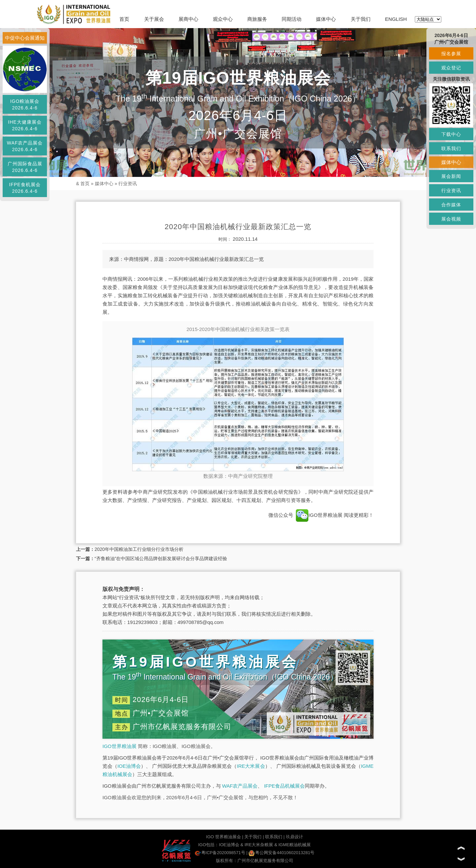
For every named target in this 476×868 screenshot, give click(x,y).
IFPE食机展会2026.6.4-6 (25, 188)
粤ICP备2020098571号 (220, 853)
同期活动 (292, 19)
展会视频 (451, 219)
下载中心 (451, 134)
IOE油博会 (129, 766)
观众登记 (451, 68)
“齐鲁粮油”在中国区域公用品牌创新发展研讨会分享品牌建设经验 (161, 558)
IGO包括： (208, 845)
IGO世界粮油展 (319, 515)
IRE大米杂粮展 (259, 845)
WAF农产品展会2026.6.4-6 (25, 146)
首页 (124, 19)
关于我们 (361, 19)
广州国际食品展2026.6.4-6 (25, 167)
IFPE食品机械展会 (284, 786)
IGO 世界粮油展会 (223, 837)
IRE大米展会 (251, 766)
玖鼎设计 (295, 837)
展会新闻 (451, 176)
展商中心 (188, 19)
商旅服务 (257, 19)
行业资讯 (128, 184)
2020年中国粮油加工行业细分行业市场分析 (139, 549)
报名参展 (451, 54)
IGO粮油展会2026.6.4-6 (25, 104)
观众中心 (223, 19)
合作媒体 (451, 205)
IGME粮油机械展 (295, 845)
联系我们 (274, 837)
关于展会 (154, 19)
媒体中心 (326, 19)
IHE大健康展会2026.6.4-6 (25, 125)
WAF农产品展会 (240, 786)
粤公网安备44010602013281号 (281, 853)
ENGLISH (396, 19)
